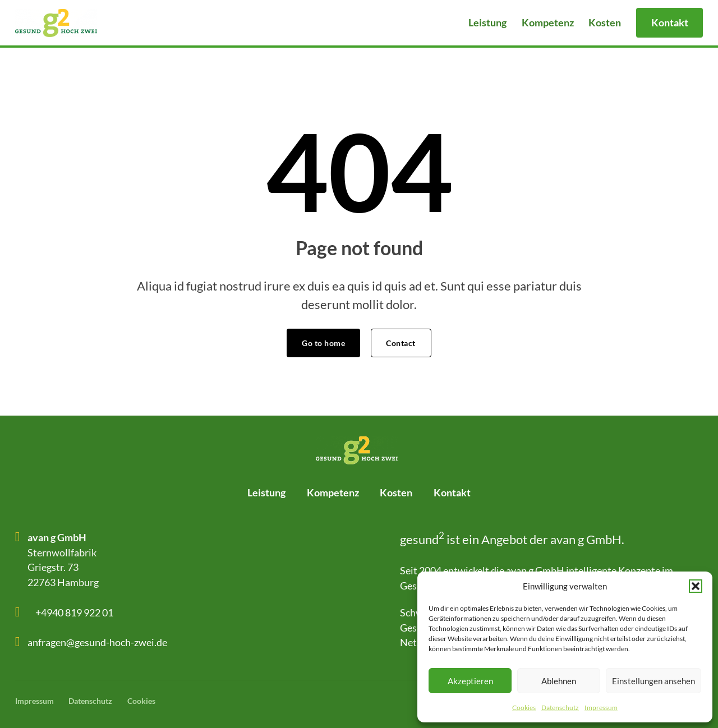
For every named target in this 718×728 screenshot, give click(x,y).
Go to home (323, 343)
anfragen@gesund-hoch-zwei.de (97, 642)
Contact (401, 343)
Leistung (487, 22)
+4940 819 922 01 (74, 612)
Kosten (605, 22)
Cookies (524, 708)
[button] (696, 586)
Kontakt (670, 22)
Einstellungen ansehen (653, 681)
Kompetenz (548, 22)
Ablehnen (559, 681)
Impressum (601, 708)
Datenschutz (560, 708)
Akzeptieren (470, 681)
